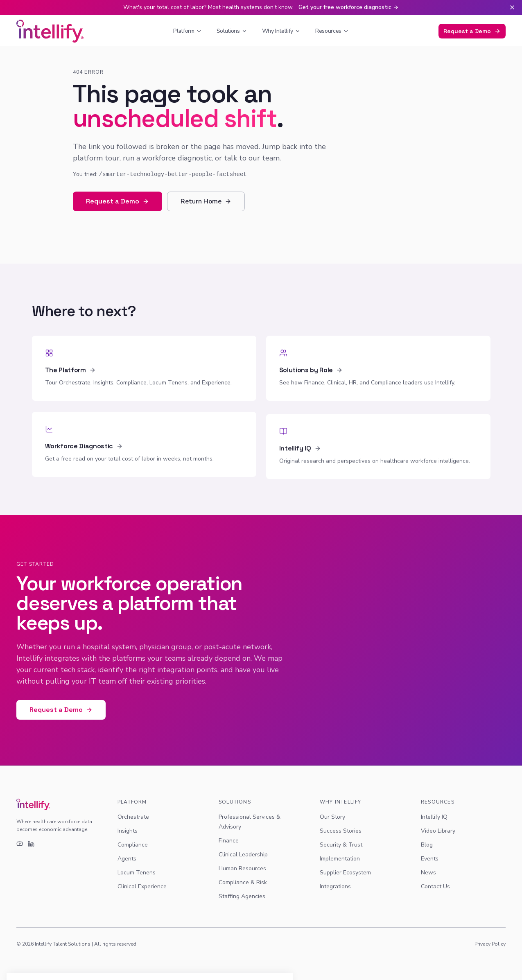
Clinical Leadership (243, 855)
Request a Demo (472, 31)
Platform (187, 31)
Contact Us (435, 886)
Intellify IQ (434, 817)
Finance (229, 841)
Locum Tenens (137, 873)
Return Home (206, 201)
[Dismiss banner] (512, 7)
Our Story (332, 817)
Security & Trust (341, 845)
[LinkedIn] (31, 844)
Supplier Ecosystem (345, 873)
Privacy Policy (490, 944)
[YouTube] (20, 844)
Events (430, 859)
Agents (127, 859)
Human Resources (242, 868)
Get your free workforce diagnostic (349, 7)
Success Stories (341, 831)
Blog (427, 845)
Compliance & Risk (243, 882)
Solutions (232, 31)
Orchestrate (133, 817)
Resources (332, 31)
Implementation (340, 859)
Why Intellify (281, 31)
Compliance (133, 845)
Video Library (438, 831)
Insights (128, 831)
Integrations (335, 886)
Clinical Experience (142, 886)
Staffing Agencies (242, 896)
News (428, 873)
